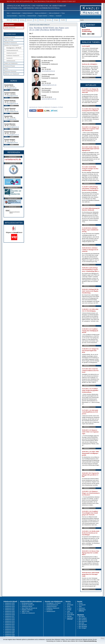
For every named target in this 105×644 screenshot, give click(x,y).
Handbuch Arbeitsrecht (28, 13)
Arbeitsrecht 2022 (10, 608)
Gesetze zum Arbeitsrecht (41, 13)
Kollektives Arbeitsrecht (13, 56)
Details (12, 90)
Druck (69, 607)
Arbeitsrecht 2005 (10, 636)
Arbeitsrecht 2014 (10, 621)
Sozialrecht (9, 58)
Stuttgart (56, 20)
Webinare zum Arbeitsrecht (12, 74)
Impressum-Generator (12, 16)
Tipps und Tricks (9, 40)
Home (8, 13)
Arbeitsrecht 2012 (10, 625)
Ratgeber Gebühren (43, 16)
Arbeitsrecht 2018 (10, 615)
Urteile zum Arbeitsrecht (54, 13)
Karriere (69, 608)
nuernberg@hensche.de (13, 135)
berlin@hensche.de (12, 88)
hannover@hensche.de (13, 111)
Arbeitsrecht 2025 (10, 603)
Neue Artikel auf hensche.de (29, 608)
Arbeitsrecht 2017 (10, 616)
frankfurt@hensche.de (12, 96)
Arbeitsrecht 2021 (10, 610)
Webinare (52, 16)
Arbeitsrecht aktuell (16, 13)
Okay (102, 638)
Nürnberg (49, 20)
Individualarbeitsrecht (12, 51)
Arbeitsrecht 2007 (10, 633)
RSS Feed (70, 613)
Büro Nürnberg (83, 626)
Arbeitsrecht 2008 (10, 631)
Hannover (29, 20)
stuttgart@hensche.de (12, 143)
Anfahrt (6, 90)
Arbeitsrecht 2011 (10, 626)
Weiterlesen (87, 61)
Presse (63, 13)
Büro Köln (81, 623)
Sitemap (69, 616)
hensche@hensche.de (48, 71)
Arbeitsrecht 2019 (10, 613)
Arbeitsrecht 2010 (10, 628)
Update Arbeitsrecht (10, 28)
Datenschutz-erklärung (82, 610)
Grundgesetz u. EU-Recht (14, 48)
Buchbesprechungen (27, 603)
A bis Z (69, 603)
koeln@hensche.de (11, 119)
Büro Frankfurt (83, 618)
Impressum (82, 608)
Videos (6, 69)
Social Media (71, 615)
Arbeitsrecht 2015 (10, 620)
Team (80, 607)
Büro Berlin (82, 617)
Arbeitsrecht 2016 (10, 618)
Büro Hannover (83, 621)
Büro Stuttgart (83, 628)
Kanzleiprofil (59, 16)
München (42, 20)
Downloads (70, 605)
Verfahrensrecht (11, 61)
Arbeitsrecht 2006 (10, 634)
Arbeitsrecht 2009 (10, 629)
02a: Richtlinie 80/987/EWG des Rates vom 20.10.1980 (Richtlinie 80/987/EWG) (49, 29)
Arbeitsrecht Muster (32, 16)
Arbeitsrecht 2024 (10, 605)
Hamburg (22, 20)
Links (68, 611)
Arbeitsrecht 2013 (10, 623)
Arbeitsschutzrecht (12, 53)
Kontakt (69, 610)
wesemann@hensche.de (49, 99)
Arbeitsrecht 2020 (10, 611)
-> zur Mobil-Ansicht (10, 34)
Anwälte (63, 20)
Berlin (8, 20)
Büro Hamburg (83, 620)
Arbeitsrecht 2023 (10, 607)
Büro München (83, 625)
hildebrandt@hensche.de (49, 85)
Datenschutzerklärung (90, 641)
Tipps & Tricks (22, 16)
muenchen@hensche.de (13, 127)
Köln (36, 20)
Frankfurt (15, 20)
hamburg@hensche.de (12, 104)
